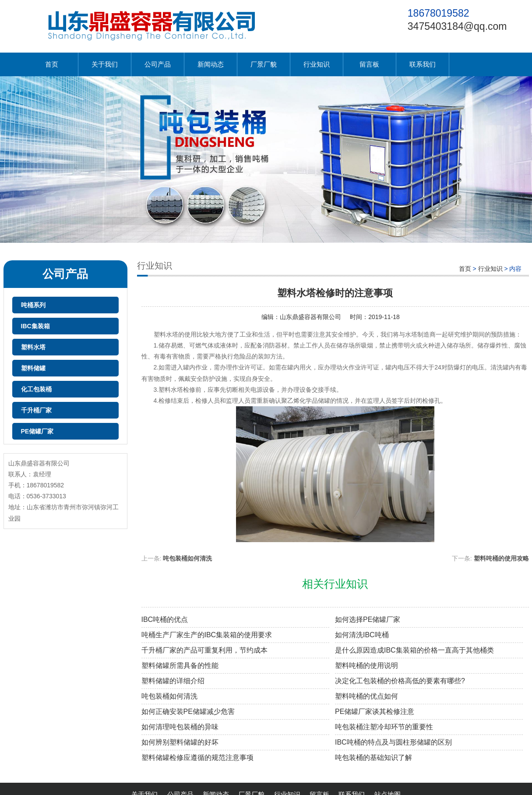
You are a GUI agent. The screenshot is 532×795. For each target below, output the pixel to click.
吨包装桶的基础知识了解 (373, 758)
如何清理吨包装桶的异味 (180, 727)
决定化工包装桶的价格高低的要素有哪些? (400, 681)
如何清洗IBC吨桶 (362, 635)
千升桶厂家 (36, 410)
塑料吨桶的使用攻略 (501, 558)
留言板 (369, 64)
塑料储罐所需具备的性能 (180, 665)
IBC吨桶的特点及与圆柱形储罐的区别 (393, 742)
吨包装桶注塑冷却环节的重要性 (384, 727)
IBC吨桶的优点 (165, 619)
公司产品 (158, 64)
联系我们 (423, 64)
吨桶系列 (33, 305)
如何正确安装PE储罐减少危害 (188, 712)
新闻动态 (211, 64)
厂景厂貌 (264, 64)
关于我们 (105, 64)
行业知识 (317, 64)
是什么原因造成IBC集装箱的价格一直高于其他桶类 (414, 650)
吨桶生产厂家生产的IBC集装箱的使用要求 (207, 635)
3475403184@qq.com (457, 26)
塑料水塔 (33, 347)
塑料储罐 (33, 368)
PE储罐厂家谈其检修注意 (375, 712)
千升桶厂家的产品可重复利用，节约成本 (204, 650)
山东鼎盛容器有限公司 (310, 317)
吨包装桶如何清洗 (187, 558)
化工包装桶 (36, 389)
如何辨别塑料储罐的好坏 (180, 742)
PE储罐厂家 (37, 431)
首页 (52, 64)
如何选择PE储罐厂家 (368, 619)
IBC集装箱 (35, 326)
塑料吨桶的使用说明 (366, 665)
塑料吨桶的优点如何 (366, 696)
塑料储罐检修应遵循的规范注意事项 (197, 758)
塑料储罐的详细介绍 (173, 681)
